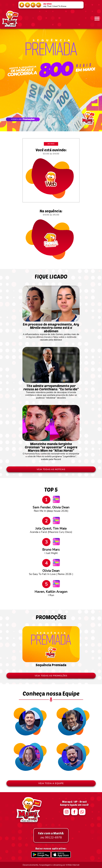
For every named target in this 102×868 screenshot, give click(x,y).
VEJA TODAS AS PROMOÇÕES (51, 676)
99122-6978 (51, 835)
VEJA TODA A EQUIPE (51, 783)
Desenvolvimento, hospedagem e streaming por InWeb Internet (51, 865)
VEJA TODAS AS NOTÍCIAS (51, 469)
